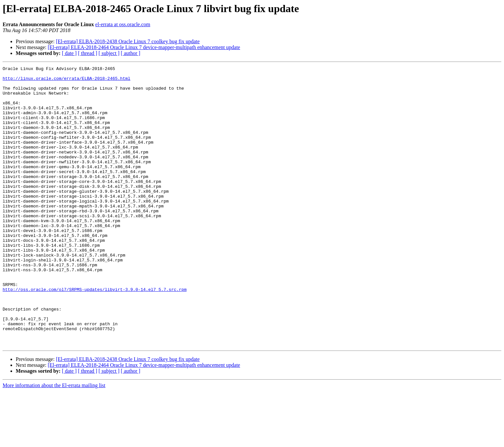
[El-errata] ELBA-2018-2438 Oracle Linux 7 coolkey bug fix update (128, 41)
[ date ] (69, 53)
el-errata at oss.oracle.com (123, 24)
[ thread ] (88, 53)
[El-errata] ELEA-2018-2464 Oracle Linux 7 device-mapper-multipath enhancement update (144, 47)
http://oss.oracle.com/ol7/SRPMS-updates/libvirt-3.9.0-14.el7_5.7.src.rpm (95, 334)
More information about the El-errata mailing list (54, 441)
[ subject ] (109, 53)
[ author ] (131, 53)
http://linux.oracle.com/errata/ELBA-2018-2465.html (66, 81)
